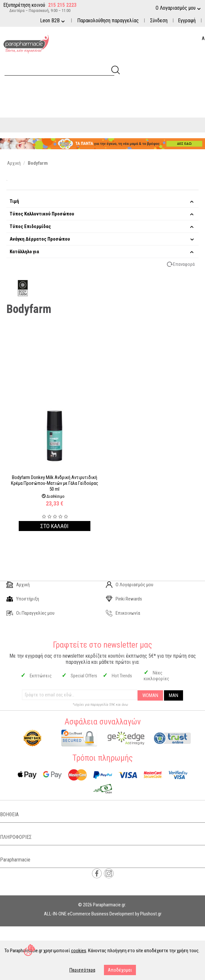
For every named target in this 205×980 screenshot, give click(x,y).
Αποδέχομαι (120, 970)
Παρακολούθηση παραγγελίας (108, 21)
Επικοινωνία (123, 613)
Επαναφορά (184, 264)
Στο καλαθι (54, 526)
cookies (79, 951)
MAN (174, 695)
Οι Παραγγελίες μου (31, 613)
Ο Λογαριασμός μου (130, 585)
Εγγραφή (187, 21)
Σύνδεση (159, 21)
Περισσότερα (82, 970)
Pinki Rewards (124, 599)
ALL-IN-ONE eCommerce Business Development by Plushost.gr (103, 914)
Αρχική (18, 585)
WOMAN (150, 695)
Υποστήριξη (23, 599)
